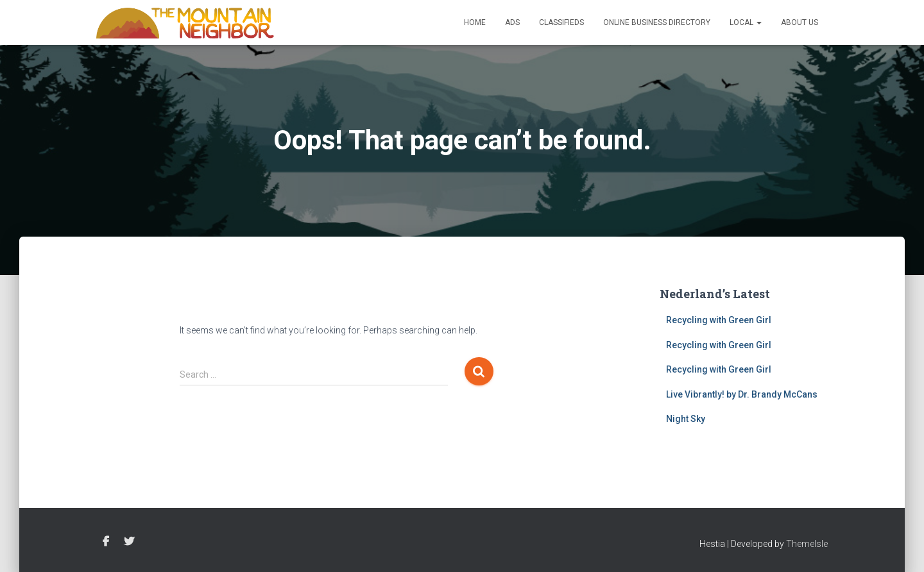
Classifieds (561, 22)
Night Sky (686, 419)
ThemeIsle (807, 544)
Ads (512, 22)
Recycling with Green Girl (719, 320)
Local (746, 22)
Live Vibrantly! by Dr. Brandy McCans (742, 394)
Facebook (106, 542)
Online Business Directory (657, 22)
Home (475, 22)
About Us (800, 22)
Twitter (129, 542)
